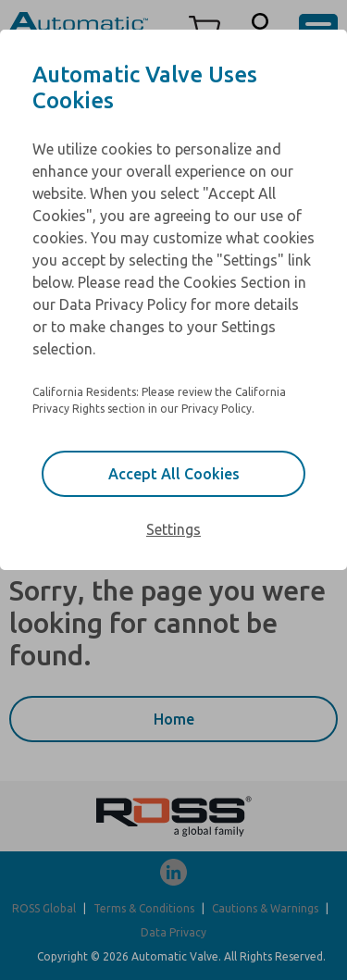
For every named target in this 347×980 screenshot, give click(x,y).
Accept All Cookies (174, 474)
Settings (173, 529)
